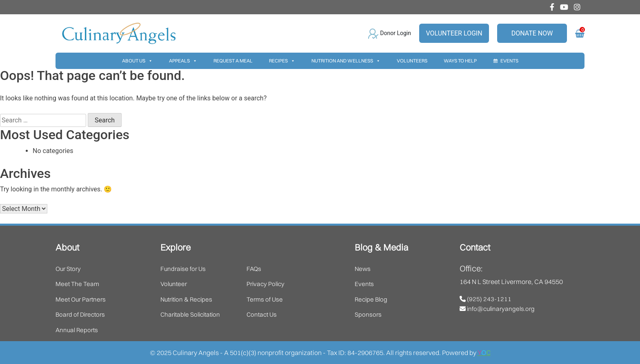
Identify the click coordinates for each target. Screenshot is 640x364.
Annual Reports (77, 330)
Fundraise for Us (183, 269)
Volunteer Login (454, 33)
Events (509, 61)
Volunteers (412, 61)
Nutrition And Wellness (346, 61)
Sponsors (368, 314)
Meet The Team (77, 284)
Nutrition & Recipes (186, 299)
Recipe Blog (371, 299)
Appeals (183, 61)
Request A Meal (233, 61)
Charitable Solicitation (190, 314)
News (363, 269)
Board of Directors (80, 314)
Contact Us (262, 314)
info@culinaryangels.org (497, 309)
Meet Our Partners (81, 299)
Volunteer (174, 284)
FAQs (254, 269)
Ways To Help (460, 61)
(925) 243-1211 (486, 299)
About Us (137, 61)
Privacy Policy (266, 284)
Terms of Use (265, 299)
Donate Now (532, 33)
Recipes (282, 61)
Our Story (68, 269)
